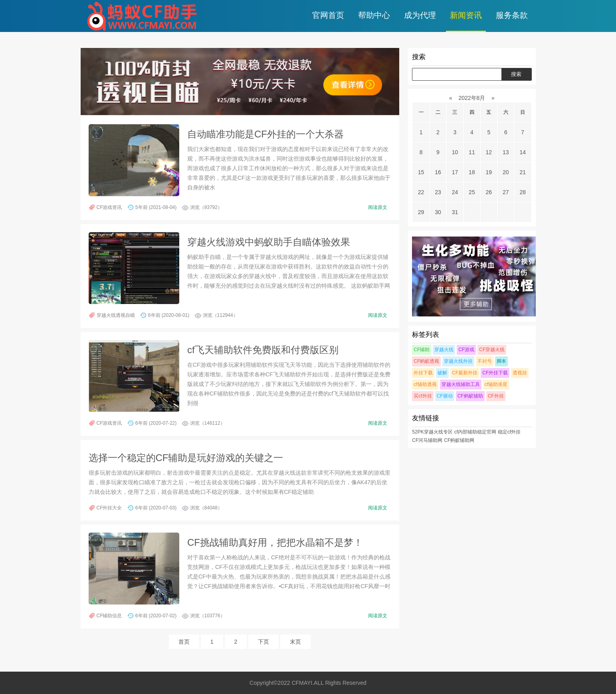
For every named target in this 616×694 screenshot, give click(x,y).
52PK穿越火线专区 (432, 432)
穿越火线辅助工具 (461, 384)
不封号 (485, 361)
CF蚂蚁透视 (426, 361)
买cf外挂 (423, 396)
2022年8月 (472, 98)
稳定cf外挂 (509, 432)
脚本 (501, 361)
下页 (263, 642)
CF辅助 (422, 350)
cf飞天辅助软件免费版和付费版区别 (263, 350)
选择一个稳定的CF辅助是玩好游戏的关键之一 (186, 458)
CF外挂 (496, 396)
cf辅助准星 (496, 384)
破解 (442, 373)
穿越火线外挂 (458, 361)
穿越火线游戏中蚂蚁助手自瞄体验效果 (269, 242)
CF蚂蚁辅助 (470, 396)
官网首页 (328, 15)
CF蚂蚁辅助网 (459, 440)
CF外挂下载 (495, 373)
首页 (184, 642)
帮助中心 (374, 15)
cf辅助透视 (425, 384)
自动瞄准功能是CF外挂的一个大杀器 (265, 134)
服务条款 (512, 15)
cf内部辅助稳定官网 (475, 432)
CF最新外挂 (465, 373)
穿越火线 (444, 350)
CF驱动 (445, 396)
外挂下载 (423, 373)
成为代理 (420, 15)
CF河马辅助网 (427, 440)
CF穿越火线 (492, 350)
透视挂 (520, 373)
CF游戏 (466, 350)
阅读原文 (378, 207)
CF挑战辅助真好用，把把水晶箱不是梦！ (275, 542)
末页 (295, 642)
